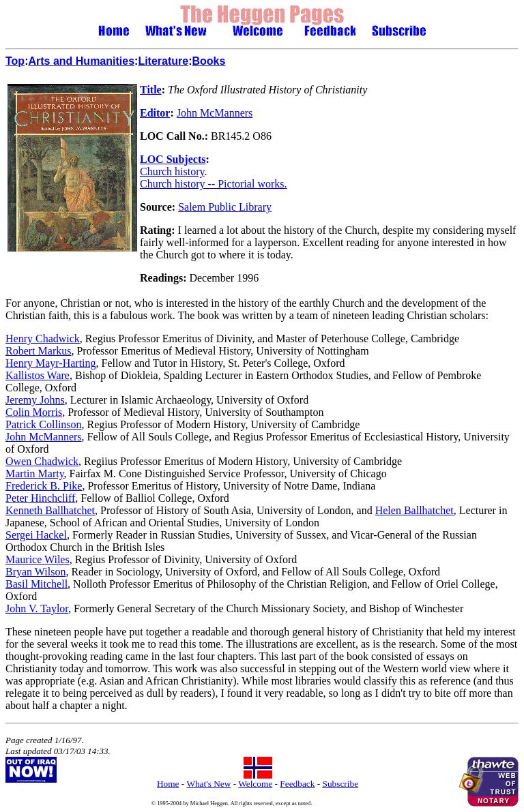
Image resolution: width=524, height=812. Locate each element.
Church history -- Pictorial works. (214, 184)
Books (209, 61)
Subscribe (341, 784)
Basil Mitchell (37, 584)
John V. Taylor (37, 608)
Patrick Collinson (44, 424)
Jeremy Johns (35, 400)
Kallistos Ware (38, 375)
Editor (155, 113)
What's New (208, 784)
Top (15, 61)
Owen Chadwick (42, 461)
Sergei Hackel (36, 535)
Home (168, 784)
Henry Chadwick (43, 339)
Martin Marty (35, 473)
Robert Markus (38, 351)
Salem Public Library (225, 207)
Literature (163, 61)
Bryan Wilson (35, 572)
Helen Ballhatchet (414, 510)
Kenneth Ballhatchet (50, 510)
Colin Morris (34, 412)
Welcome (255, 784)
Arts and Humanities (81, 61)
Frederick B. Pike (44, 486)
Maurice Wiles (38, 559)
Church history (172, 171)
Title (151, 90)
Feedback (297, 784)
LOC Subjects (173, 159)
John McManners (215, 113)
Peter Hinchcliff (40, 498)
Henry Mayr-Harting (51, 363)
